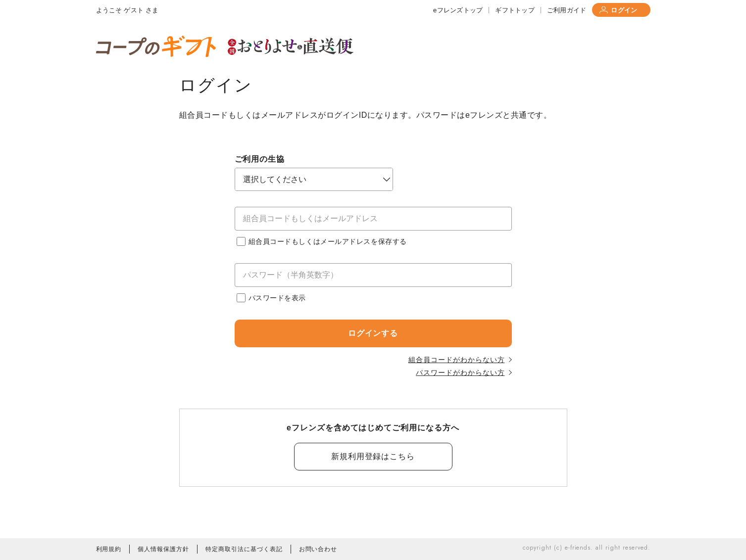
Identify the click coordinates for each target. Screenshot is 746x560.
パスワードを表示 (271, 298)
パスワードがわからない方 (464, 373)
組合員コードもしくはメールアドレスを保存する (322, 241)
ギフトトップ (515, 10)
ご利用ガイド (567, 10)
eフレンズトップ (458, 10)
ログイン (618, 10)
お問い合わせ (318, 549)
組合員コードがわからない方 (460, 360)
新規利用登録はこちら (373, 456)
